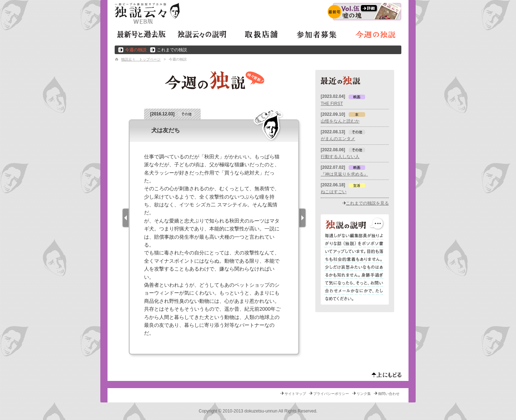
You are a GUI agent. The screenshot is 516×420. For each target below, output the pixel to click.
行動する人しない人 (340, 157)
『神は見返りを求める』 (344, 174)
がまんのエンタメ (338, 139)
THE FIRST (332, 104)
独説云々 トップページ (141, 59)
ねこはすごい (334, 192)
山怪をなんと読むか (340, 121)
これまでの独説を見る (367, 203)
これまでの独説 (172, 50)
